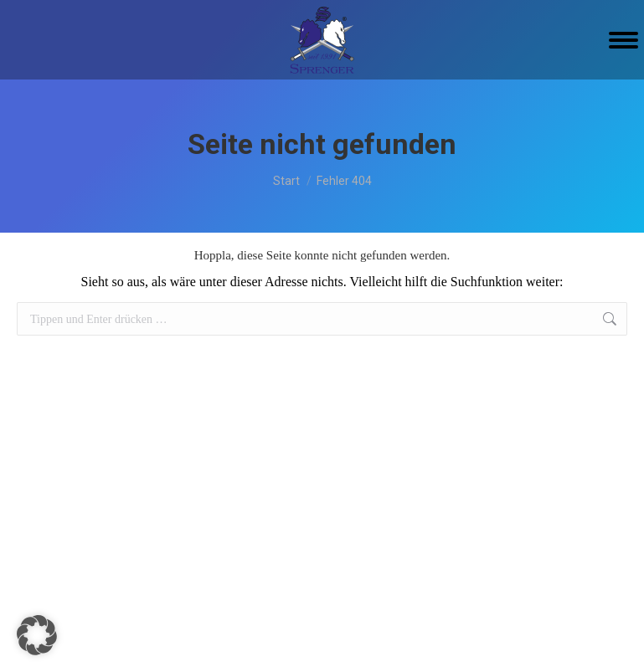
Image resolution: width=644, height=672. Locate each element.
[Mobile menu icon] (623, 40)
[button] (37, 635)
